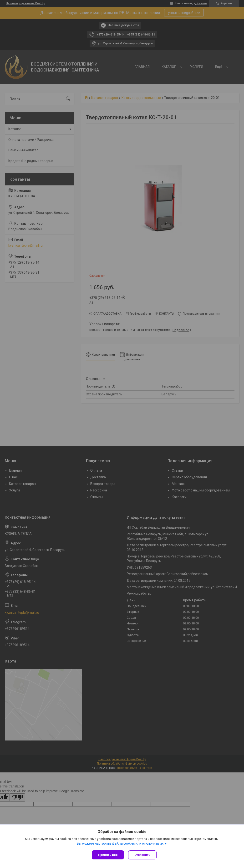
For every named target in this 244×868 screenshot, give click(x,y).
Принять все (108, 855)
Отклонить (143, 855)
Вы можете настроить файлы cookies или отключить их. (120, 844)
